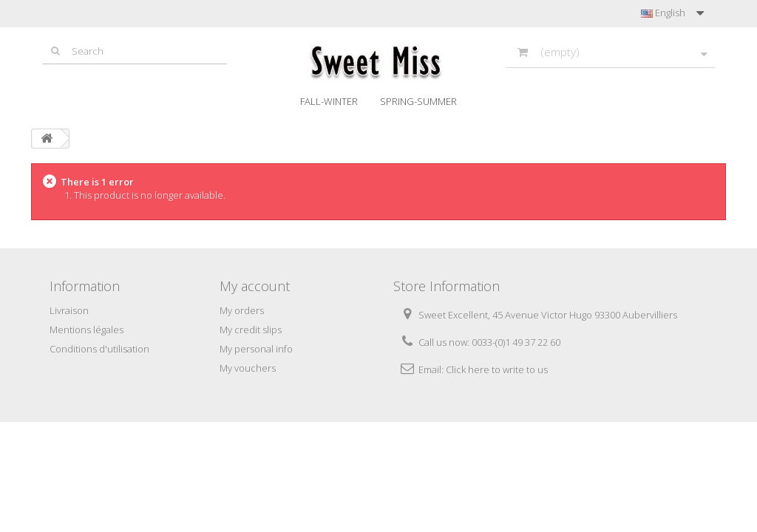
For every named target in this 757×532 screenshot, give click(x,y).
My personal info (256, 349)
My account (255, 286)
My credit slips (251, 330)
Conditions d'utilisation (99, 349)
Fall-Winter (329, 101)
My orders (242, 310)
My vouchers (248, 368)
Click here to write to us (497, 369)
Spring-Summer (418, 101)
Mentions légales (86, 330)
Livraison (69, 310)
